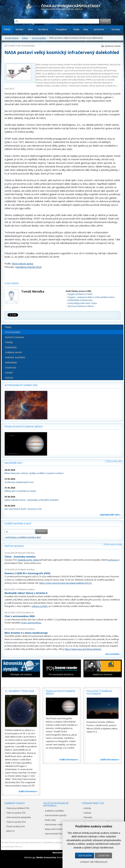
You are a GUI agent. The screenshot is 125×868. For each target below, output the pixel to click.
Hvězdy (9, 342)
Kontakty (116, 29)
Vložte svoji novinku (113, 544)
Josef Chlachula (28, 553)
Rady (86, 29)
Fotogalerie (61, 29)
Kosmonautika (39, 38)
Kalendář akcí (13, 463)
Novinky (20, 29)
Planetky (88, 817)
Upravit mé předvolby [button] (94, 862)
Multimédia (11, 362)
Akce (30, 29)
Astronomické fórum (55, 834)
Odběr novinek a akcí (18, 523)
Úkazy (8, 327)
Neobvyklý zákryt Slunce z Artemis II (26, 593)
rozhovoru (113, 560)
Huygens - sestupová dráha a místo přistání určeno (91, 297)
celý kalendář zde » (110, 515)
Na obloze (43, 29)
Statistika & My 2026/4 (29, 560)
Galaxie (87, 813)
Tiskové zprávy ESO (16, 822)
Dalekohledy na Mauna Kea (80, 300)
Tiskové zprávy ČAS (16, 813)
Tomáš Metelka (28, 46)
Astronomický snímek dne (21, 385)
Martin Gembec (28, 570)
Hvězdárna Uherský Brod (28, 267)
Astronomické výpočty (56, 815)
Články (7, 29)
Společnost (99, 29)
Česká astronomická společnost (25, 842)
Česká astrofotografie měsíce (24, 427)
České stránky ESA (16, 826)
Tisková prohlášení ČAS (18, 808)
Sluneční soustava (14, 337)
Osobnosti (10, 368)
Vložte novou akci (114, 461)
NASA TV (10, 831)
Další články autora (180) (78, 291)
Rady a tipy (50, 820)
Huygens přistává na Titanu (80, 294)
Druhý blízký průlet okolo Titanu (82, 303)
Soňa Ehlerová (27, 613)
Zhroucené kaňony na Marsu (81, 306)
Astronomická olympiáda (19, 817)
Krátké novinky (14, 546)
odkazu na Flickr (40, 606)
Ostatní (9, 373)
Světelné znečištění (15, 357)
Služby (76, 29)
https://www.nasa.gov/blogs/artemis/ (83, 649)
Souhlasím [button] (85, 856)
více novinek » (113, 654)
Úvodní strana (12, 38)
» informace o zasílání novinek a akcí (23, 537)
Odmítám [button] (104, 856)
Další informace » (28, 791)
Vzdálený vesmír (14, 352)
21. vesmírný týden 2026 (19, 691)
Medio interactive (46, 857)
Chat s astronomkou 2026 (20, 616)
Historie (9, 378)
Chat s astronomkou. (31, 623)
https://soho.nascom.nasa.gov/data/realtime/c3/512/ (66, 583)
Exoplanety (11, 347)
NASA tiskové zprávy (23, 264)
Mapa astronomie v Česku (58, 829)
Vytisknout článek (113, 46)
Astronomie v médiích (56, 824)
